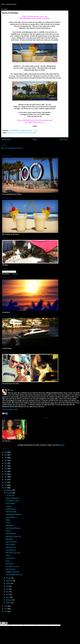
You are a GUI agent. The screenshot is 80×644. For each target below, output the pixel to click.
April (8, 594)
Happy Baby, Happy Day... (14, 536)
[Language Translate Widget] (9, 272)
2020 (6, 469)
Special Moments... (11, 534)
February (9, 600)
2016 (6, 480)
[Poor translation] (5, 623)
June (8, 589)
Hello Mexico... (10, 525)
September (9, 581)
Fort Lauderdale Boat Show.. (14, 575)
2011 (6, 609)
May (8, 592)
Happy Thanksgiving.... (13, 498)
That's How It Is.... (11, 547)
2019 (6, 471)
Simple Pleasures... (11, 509)
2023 (6, 460)
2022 (6, 463)
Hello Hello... (10, 539)
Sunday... (8, 531)
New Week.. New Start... (13, 566)
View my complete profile (10, 409)
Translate (14, 274)
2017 (6, 477)
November (9, 493)
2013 (6, 488)
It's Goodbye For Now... (13, 501)
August (8, 583)
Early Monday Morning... (13, 528)
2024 (6, 458)
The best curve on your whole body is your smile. (22, 133)
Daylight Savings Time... (13, 572)
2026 (6, 452)
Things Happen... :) (11, 517)
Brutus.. (8, 561)
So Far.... (8, 523)
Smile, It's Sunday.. (11, 512)
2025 (6, 455)
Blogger (62, 445)
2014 (6, 485)
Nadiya (11, 390)
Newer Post (6, 140)
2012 (6, 606)
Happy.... (8, 520)
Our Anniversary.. (11, 550)
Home (35, 140)
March (8, 597)
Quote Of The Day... (12, 542)
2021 (6, 466)
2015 (6, 482)
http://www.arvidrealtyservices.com (12, 148)
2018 (6, 474)
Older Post (63, 140)
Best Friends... (10, 564)
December (9, 490)
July (7, 586)
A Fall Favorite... (11, 558)
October (9, 578)
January (9, 603)
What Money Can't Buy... (13, 553)
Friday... (8, 555)
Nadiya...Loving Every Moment (9, 4)
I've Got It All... (10, 495)
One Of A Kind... (11, 503)
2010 (6, 612)
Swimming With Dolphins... (14, 514)
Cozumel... (9, 506)
